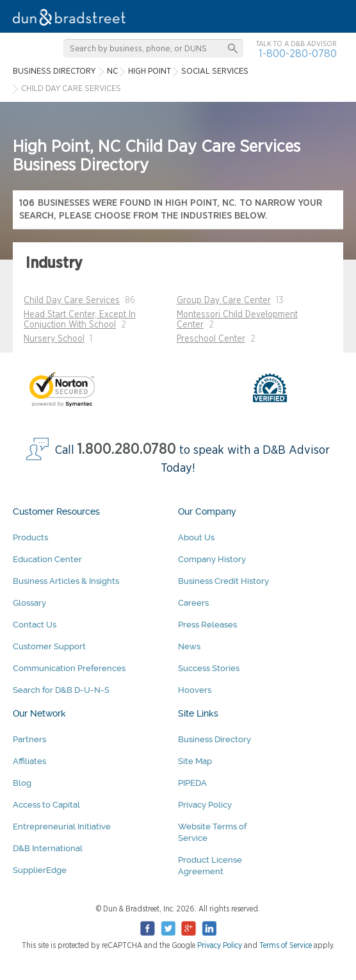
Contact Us (35, 625)
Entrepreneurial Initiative (62, 826)
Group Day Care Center (224, 301)
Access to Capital (46, 805)
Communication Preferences (69, 668)
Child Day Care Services (72, 301)
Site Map (195, 761)
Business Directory (214, 739)
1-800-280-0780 (298, 54)
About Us (196, 537)
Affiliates (29, 761)
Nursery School (54, 339)
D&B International (48, 848)
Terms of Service (286, 945)
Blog (22, 783)
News (189, 646)
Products (30, 537)
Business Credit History (223, 581)
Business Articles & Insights (66, 581)
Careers (193, 603)
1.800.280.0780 (127, 450)
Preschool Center (211, 339)
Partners (29, 739)
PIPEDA (192, 783)
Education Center (47, 559)
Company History (212, 559)
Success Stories (209, 668)
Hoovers (195, 690)
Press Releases (207, 625)
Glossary (29, 603)
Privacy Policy (205, 805)
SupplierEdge (40, 870)
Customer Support (49, 646)
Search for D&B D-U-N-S (61, 690)
